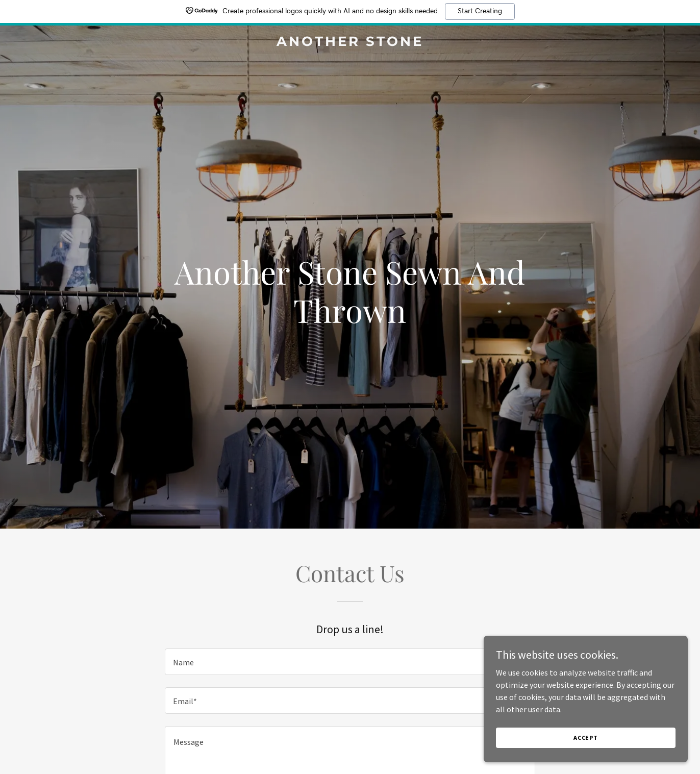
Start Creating (480, 11)
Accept (586, 738)
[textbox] (350, 662)
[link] (350, 43)
